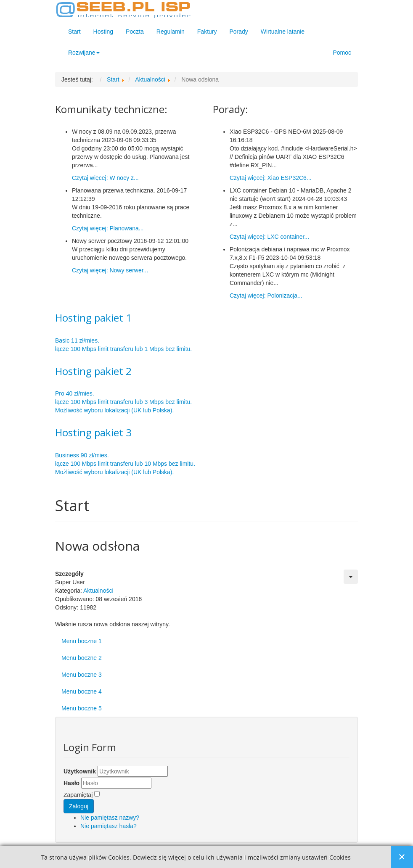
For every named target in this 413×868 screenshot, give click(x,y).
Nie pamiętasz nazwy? (110, 818)
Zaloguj (79, 806)
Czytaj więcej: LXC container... (269, 237)
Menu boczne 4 (82, 691)
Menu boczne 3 (82, 675)
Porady (238, 32)
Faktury (207, 32)
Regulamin (171, 32)
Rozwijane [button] (84, 53)
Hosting (103, 32)
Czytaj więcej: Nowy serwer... (110, 270)
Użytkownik (80, 771)
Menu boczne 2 (82, 658)
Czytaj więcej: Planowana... (108, 228)
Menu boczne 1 (82, 641)
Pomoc (342, 53)
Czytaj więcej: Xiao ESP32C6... (271, 178)
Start (74, 32)
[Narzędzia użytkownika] (351, 577)
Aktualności (98, 591)
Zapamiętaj (78, 795)
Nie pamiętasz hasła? (109, 826)
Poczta (135, 32)
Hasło (71, 783)
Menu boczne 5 (82, 708)
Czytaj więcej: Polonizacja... (266, 295)
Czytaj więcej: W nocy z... (105, 178)
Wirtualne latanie (283, 32)
